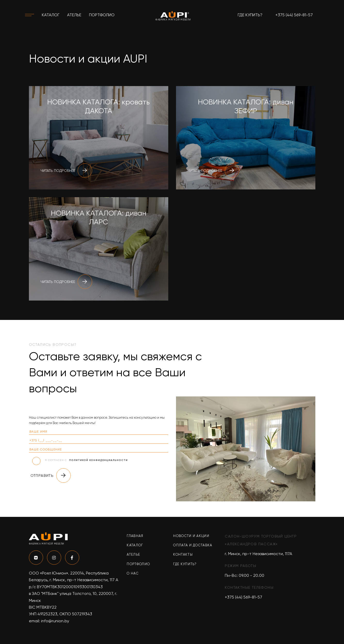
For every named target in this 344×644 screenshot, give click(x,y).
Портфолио (102, 15)
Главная (135, 536)
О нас (133, 573)
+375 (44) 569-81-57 (294, 15)
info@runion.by (55, 621)
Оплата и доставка (193, 545)
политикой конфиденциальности (98, 460)
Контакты (183, 554)
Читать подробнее (66, 171)
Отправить (51, 476)
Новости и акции (191, 536)
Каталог (51, 15)
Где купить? (250, 15)
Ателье (74, 15)
